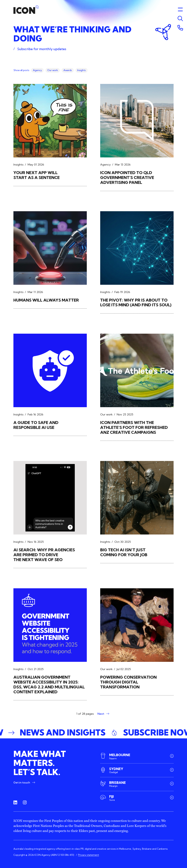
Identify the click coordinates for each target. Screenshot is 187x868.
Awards (68, 70)
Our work (53, 70)
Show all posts (21, 70)
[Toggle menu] (180, 19)
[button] (93, 733)
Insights (82, 70)
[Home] (26, 10)
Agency (37, 70)
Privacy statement (89, 855)
